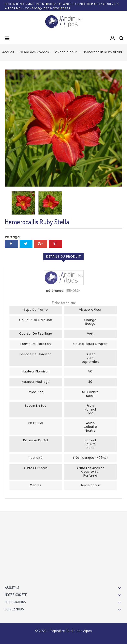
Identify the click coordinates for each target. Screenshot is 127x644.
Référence (55, 291)
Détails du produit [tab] (64, 256)
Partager (11, 244)
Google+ (41, 244)
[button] (113, 38)
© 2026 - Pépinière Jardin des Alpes (64, 631)
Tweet (26, 244)
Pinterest (55, 244)
